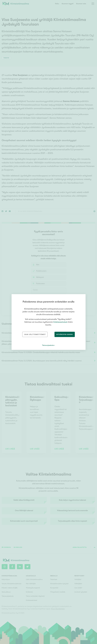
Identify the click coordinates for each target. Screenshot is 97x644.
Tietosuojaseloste (48, 345)
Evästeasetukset (60, 322)
